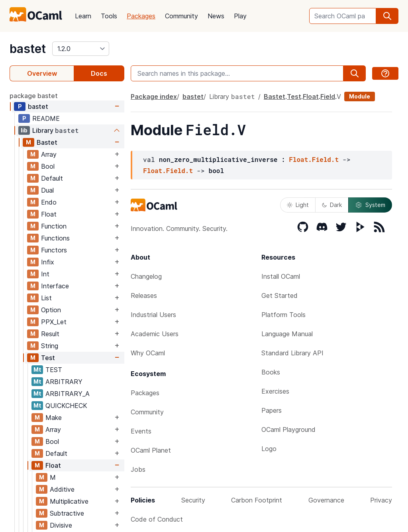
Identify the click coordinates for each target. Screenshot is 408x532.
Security (193, 500)
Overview (42, 73)
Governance (326, 500)
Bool (48, 166)
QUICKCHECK (66, 406)
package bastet (34, 96)
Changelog (146, 276)
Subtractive (67, 513)
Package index (154, 97)
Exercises (275, 391)
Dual (47, 190)
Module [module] (360, 96)
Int (45, 274)
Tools (109, 16)
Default (52, 178)
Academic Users (155, 334)
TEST (54, 370)
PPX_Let (54, 322)
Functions (55, 238)
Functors (54, 250)
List (46, 298)
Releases (144, 296)
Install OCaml (281, 276)
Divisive (61, 525)
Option (51, 310)
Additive (62, 489)
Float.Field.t (314, 159)
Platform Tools (283, 315)
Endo (49, 202)
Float (49, 214)
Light (298, 205)
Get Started (280, 296)
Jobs (138, 469)
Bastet (47, 142)
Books (271, 372)
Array (49, 154)
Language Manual (287, 334)
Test (48, 358)
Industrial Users (153, 315)
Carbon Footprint (257, 500)
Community (181, 16)
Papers (272, 410)
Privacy (381, 500)
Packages (141, 16)
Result (50, 334)
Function (54, 226)
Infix (48, 262)
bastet (28, 49)
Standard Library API (292, 353)
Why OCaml (148, 353)
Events (141, 431)
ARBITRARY (64, 382)
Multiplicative (69, 501)
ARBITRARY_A (68, 394)
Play (240, 16)
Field (328, 97)
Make (54, 418)
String (50, 346)
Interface (55, 286)
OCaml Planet (151, 450)
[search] (387, 16)
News (216, 16)
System (370, 205)
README (46, 118)
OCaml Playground (288, 430)
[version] (81, 49)
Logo (269, 449)
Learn (83, 16)
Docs (99, 73)
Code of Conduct (157, 519)
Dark (332, 205)
